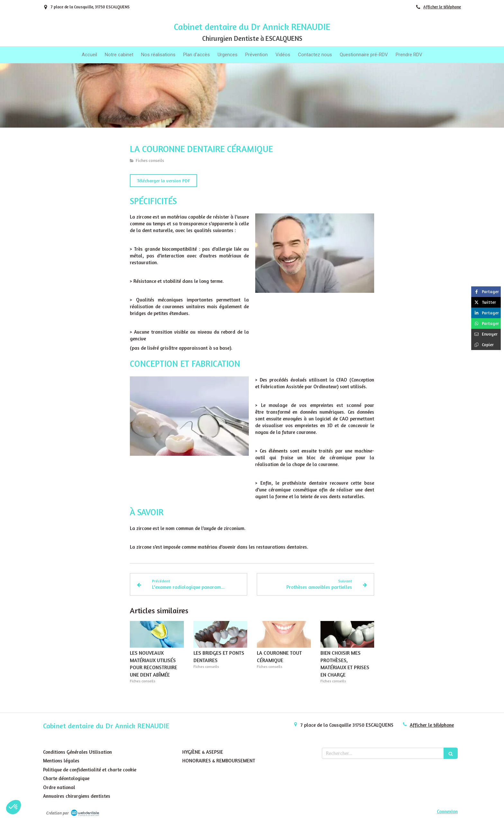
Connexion (447, 811)
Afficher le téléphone (442, 7)
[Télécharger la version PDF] (163, 181)
